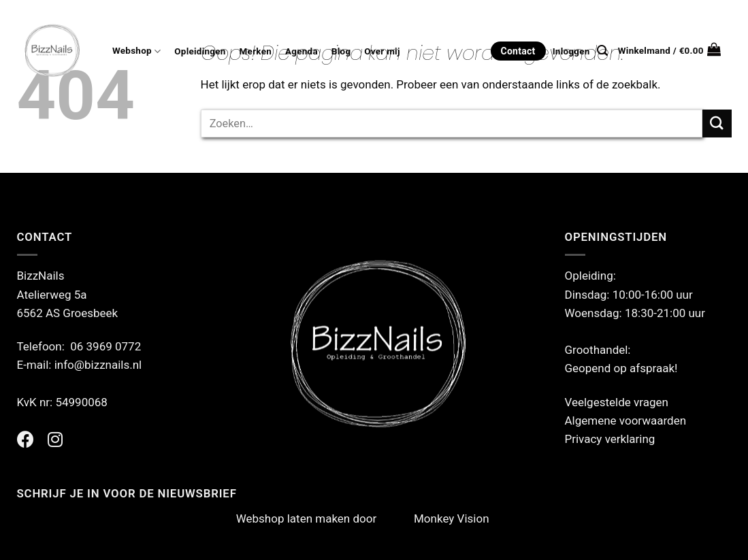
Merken (256, 51)
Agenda (302, 51)
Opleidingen (200, 51)
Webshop (136, 51)
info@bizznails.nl (100, 365)
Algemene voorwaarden (626, 421)
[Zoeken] (602, 51)
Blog (341, 51)
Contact (518, 51)
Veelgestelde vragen (617, 402)
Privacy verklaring (610, 439)
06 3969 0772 (105, 346)
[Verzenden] (717, 123)
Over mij (382, 51)
